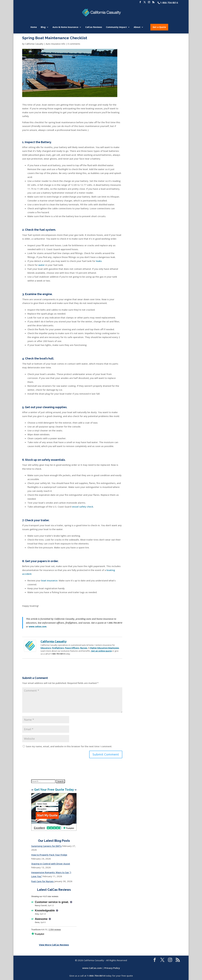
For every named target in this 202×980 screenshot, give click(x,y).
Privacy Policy (112, 968)
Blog (43, 27)
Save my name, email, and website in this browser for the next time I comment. (69, 746)
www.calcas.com (38, 626)
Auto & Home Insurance (65, 27)
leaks (99, 261)
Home (34, 27)
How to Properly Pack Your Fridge (49, 855)
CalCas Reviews (94, 27)
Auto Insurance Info (55, 44)
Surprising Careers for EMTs (46, 846)
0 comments (74, 44)
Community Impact (116, 27)
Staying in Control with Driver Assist (51, 864)
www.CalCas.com (92, 968)
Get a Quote (159, 27)
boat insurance (49, 580)
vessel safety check (82, 507)
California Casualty (34, 44)
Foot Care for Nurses (42, 881)
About (137, 27)
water (41, 265)
